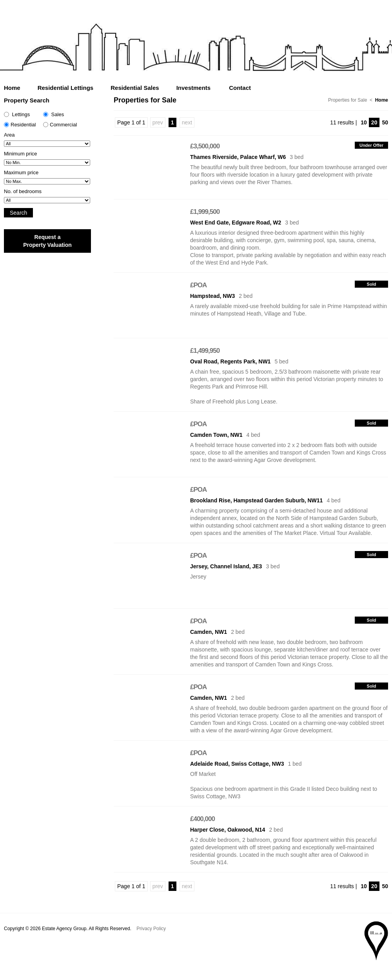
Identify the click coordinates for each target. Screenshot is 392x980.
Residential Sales (135, 88)
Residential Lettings (66, 88)
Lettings (17, 114)
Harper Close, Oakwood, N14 (228, 830)
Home (12, 88)
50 (385, 122)
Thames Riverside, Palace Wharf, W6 (238, 157)
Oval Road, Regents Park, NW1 (230, 361)
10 (364, 122)
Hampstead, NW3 (212, 296)
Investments (194, 88)
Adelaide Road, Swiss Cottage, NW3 (237, 764)
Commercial (60, 125)
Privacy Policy (151, 929)
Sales (54, 114)
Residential (20, 125)
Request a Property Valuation (47, 241)
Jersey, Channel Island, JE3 (226, 566)
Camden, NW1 (209, 632)
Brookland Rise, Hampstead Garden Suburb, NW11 (256, 500)
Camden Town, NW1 (216, 435)
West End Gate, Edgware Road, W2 (236, 223)
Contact (240, 88)
